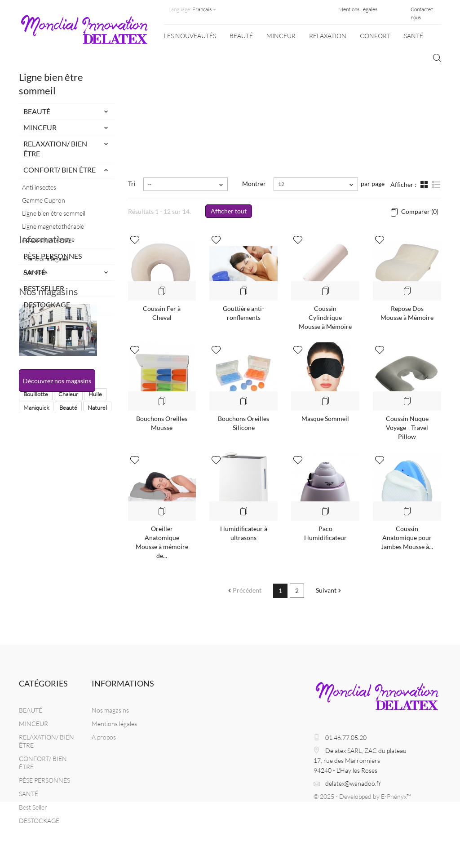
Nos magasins (49, 394)
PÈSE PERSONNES (53, 256)
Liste (436, 186)
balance (96, 562)
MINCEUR (281, 36)
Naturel (97, 549)
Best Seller (44, 288)
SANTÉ (414, 36)
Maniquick (36, 549)
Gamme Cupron (44, 200)
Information (44, 336)
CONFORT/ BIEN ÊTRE (60, 170)
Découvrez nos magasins (57, 483)
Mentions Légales (358, 9)
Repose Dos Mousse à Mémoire (407, 313)
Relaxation (328, 36)
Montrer (254, 184)
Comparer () (419, 211)
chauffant (35, 576)
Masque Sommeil (325, 418)
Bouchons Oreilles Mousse (162, 423)
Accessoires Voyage (48, 239)
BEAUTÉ (241, 36)
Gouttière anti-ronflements (243, 313)
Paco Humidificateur (325, 533)
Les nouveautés (190, 36)
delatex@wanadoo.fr (353, 783)
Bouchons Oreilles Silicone (243, 423)
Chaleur (68, 536)
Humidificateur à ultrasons (244, 533)
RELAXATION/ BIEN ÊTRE (55, 148)
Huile (95, 536)
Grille (425, 186)
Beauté (68, 549)
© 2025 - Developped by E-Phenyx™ (362, 796)
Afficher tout (229, 211)
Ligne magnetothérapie (53, 226)
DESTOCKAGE (47, 304)
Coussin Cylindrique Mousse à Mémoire (325, 317)
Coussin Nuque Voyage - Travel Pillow (407, 427)
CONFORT (375, 36)
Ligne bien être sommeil (54, 213)
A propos (35, 365)
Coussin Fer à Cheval (162, 313)
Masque (66, 562)
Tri (132, 184)
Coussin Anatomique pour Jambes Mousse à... (407, 538)
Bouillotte (36, 536)
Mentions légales (46, 352)
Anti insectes (39, 187)
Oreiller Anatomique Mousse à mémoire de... (162, 542)
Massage (35, 562)
